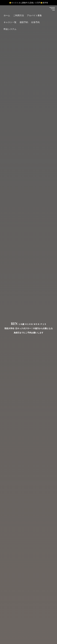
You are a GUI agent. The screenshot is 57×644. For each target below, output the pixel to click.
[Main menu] (52, 9)
